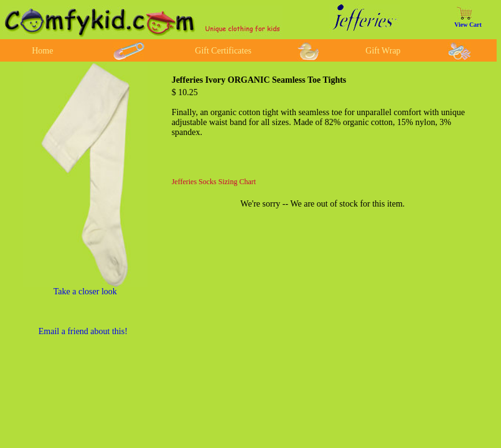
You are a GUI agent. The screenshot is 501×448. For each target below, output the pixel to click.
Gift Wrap (383, 51)
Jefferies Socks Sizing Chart (214, 182)
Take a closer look (85, 292)
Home (42, 51)
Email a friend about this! (83, 331)
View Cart (468, 25)
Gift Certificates (223, 51)
